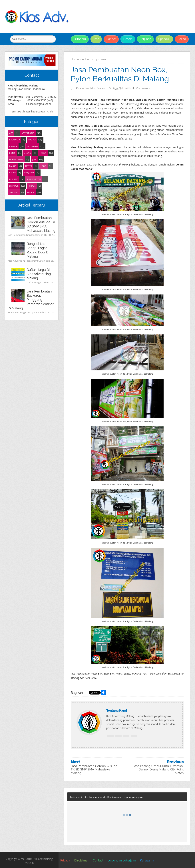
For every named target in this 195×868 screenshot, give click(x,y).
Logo (43, 166)
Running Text (34, 179)
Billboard (80, 39)
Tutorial (14, 192)
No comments (141, 88)
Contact (98, 860)
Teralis (32, 186)
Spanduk (164, 39)
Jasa (96, 39)
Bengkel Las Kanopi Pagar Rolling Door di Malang (38, 250)
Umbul (31, 192)
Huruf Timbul (16, 159)
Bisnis (12, 153)
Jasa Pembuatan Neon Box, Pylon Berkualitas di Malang (120, 74)
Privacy (65, 860)
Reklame (14, 179)
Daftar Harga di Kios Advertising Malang (39, 274)
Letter (29, 166)
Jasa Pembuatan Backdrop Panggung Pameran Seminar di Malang (31, 300)
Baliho (182, 39)
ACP (11, 133)
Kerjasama (147, 860)
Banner (111, 39)
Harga (43, 153)
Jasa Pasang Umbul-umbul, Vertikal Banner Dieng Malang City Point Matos (158, 769)
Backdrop (15, 140)
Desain (128, 39)
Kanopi (13, 166)
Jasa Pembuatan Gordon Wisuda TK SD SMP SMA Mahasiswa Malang (94, 769)
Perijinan (145, 39)
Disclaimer (81, 860)
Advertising (28, 133)
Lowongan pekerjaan (122, 860)
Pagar (12, 172)
